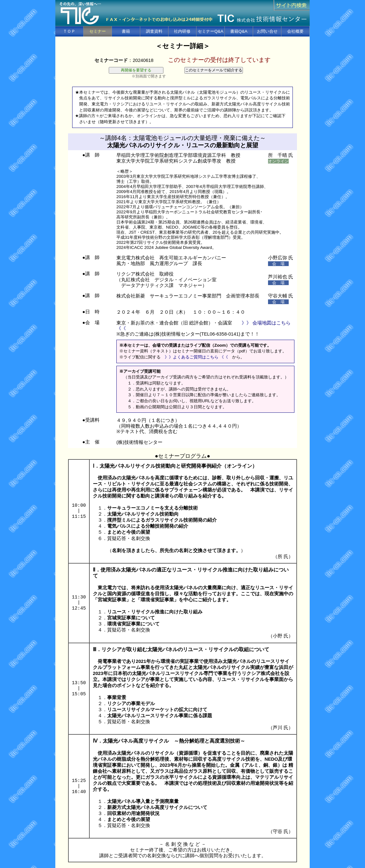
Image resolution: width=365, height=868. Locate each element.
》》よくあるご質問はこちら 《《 (196, 357)
